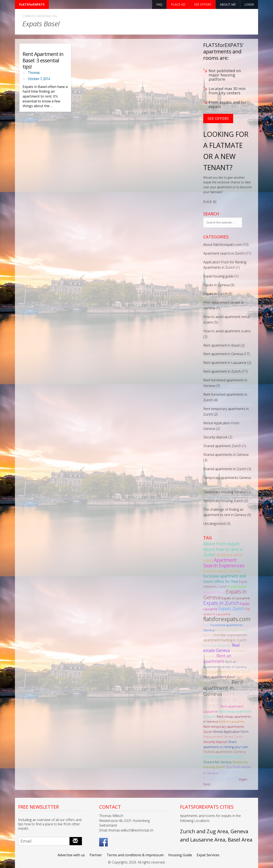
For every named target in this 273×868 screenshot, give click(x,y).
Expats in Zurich (215, 294)
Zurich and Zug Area (204, 831)
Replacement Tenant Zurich (223, 737)
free (206, 625)
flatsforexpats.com (227, 619)
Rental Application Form (231, 732)
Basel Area (240, 840)
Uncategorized (214, 524)
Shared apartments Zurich (223, 757)
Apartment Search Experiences (224, 563)
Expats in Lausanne (236, 598)
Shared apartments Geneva (224, 752)
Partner (96, 855)
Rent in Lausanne (232, 721)
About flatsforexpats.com (222, 245)
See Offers (218, 118)
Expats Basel (237, 586)
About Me (228, 4)
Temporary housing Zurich (223, 501)
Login (249, 4)
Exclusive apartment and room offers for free (225, 579)
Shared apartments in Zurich (225, 469)
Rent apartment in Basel (221, 345)
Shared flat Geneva (217, 762)
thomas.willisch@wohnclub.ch (131, 830)
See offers (203, 4)
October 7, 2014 (39, 79)
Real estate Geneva (221, 648)
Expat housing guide (218, 276)
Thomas (34, 73)
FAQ (159, 4)
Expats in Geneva (216, 285)
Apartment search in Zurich (224, 253)
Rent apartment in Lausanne (225, 363)
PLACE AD (210, 202)
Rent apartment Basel (219, 677)
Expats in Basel (214, 592)
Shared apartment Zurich (222, 446)
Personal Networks (217, 645)
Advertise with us (71, 855)
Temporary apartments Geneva (227, 478)
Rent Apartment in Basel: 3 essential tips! (43, 60)
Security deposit (215, 437)
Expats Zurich (231, 609)
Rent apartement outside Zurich (227, 672)
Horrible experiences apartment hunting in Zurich (225, 637)
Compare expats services (222, 571)
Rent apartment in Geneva (223, 354)
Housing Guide (180, 855)
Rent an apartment (217, 658)
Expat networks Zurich (225, 584)
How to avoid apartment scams (227, 331)
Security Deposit (215, 742)
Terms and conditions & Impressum (135, 855)
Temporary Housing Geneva (225, 492)
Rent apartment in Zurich (222, 371)
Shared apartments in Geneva (226, 455)
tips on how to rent (221, 775)
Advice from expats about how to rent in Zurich (223, 549)
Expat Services (208, 855)
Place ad (178, 4)
